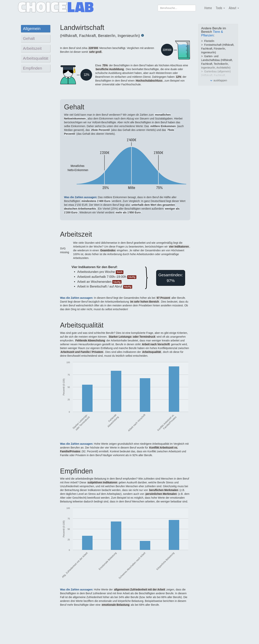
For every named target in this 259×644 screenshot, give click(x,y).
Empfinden (33, 68)
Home (208, 8)
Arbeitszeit (32, 48)
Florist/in (209, 41)
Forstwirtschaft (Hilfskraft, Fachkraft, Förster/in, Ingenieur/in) (218, 49)
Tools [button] (220, 8)
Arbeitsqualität (36, 58)
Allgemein (32, 28)
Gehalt (29, 38)
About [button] (234, 8)
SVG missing (169, 50)
